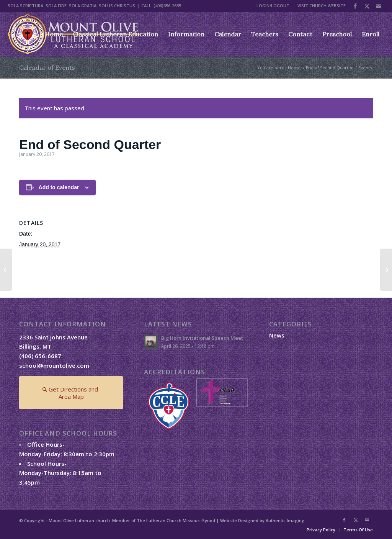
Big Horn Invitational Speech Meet (202, 338)
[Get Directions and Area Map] (71, 393)
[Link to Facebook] (355, 6)
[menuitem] (273, 6)
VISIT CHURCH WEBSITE (322, 6)
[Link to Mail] (379, 6)
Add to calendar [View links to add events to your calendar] (59, 187)
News (277, 335)
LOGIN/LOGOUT (273, 6)
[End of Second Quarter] (6, 270)
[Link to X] (367, 6)
